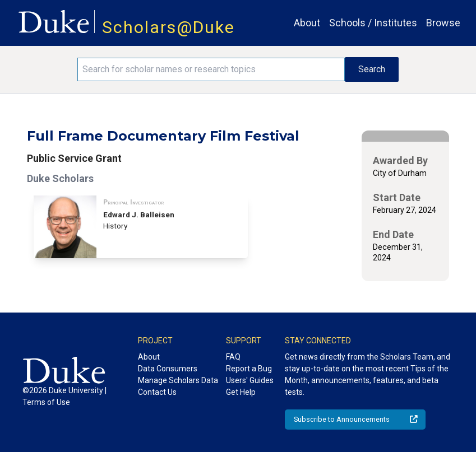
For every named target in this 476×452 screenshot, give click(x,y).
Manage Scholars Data (178, 380)
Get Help (241, 392)
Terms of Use (46, 402)
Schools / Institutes (373, 23)
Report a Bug (249, 369)
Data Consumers (168, 369)
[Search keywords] (211, 69)
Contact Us (157, 392)
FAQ (233, 357)
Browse (443, 23)
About (307, 23)
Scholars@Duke (168, 27)
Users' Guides (250, 380)
